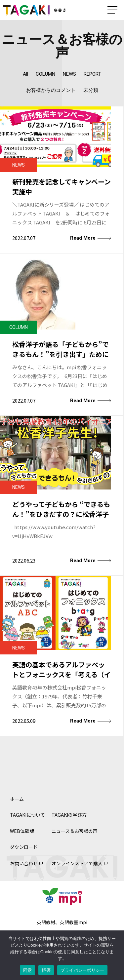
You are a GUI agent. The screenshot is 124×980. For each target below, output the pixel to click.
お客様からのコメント (51, 90)
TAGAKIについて (27, 815)
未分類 (91, 90)
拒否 (46, 970)
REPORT (92, 74)
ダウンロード (24, 847)
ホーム (17, 799)
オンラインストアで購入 (77, 863)
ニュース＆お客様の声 (75, 831)
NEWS (69, 74)
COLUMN (45, 74)
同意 (28, 970)
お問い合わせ (24, 863)
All (25, 74)
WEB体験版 (22, 831)
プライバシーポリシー (83, 970)
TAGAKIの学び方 (69, 815)
